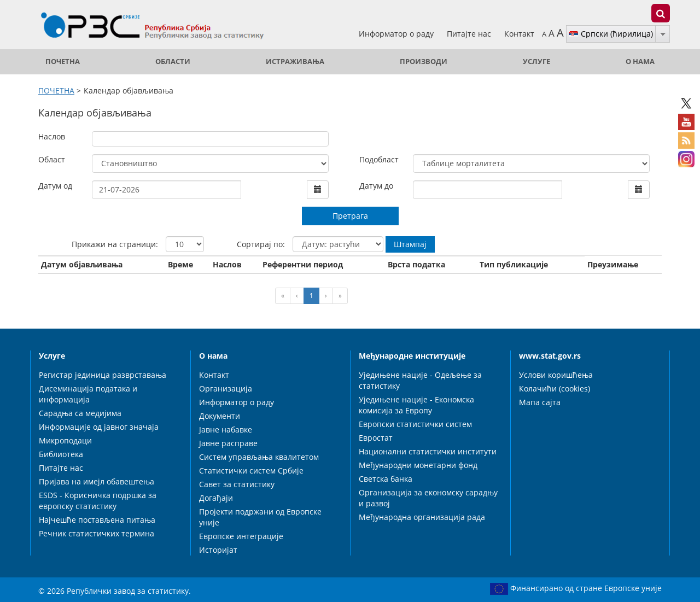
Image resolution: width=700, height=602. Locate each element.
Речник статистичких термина (97, 533)
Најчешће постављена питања (97, 520)
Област (52, 159)
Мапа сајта (540, 402)
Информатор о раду (397, 34)
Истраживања (295, 62)
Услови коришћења (556, 375)
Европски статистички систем (415, 424)
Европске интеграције (241, 536)
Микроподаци (65, 440)
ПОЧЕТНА (63, 62)
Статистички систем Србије (251, 471)
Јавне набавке (226, 429)
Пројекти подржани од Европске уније (260, 517)
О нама (640, 62)
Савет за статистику (237, 484)
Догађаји (216, 498)
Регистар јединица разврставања (103, 375)
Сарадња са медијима (80, 413)
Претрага (350, 216)
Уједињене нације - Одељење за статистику (420, 380)
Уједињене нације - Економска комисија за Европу (416, 405)
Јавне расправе (228, 443)
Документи (220, 416)
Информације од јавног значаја (99, 427)
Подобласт (379, 159)
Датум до (376, 186)
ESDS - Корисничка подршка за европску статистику (98, 501)
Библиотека (61, 454)
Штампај (410, 244)
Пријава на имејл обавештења (97, 481)
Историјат (218, 550)
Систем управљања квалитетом (259, 457)
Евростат (376, 438)
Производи (424, 62)
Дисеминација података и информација (88, 394)
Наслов (52, 136)
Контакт (519, 34)
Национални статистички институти (428, 451)
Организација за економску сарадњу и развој (428, 498)
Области (173, 62)
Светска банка (386, 479)
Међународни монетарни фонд (418, 465)
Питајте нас (470, 34)
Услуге (536, 62)
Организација (226, 388)
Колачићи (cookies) (555, 388)
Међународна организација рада (422, 517)
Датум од (55, 186)
